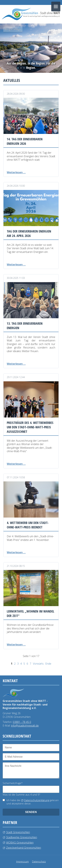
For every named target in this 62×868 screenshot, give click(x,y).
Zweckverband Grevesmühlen (24, 848)
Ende (48, 664)
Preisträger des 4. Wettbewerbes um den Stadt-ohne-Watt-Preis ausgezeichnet (30, 427)
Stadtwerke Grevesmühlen (22, 837)
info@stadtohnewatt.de (25, 726)
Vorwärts (38, 664)
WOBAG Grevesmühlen (20, 843)
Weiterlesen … (16, 172)
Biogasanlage (18, 68)
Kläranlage (30, 68)
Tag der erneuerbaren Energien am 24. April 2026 (29, 233)
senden (31, 812)
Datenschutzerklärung (37, 800)
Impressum (22, 862)
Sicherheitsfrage (13, 783)
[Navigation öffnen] (56, 6)
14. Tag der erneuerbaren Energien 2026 (25, 141)
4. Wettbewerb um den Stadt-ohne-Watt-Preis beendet (28, 525)
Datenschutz (39, 862)
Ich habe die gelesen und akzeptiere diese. (33, 802)
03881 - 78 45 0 (22, 722)
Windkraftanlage (27, 68)
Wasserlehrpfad (24, 68)
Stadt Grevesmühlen (18, 832)
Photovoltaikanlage (21, 68)
